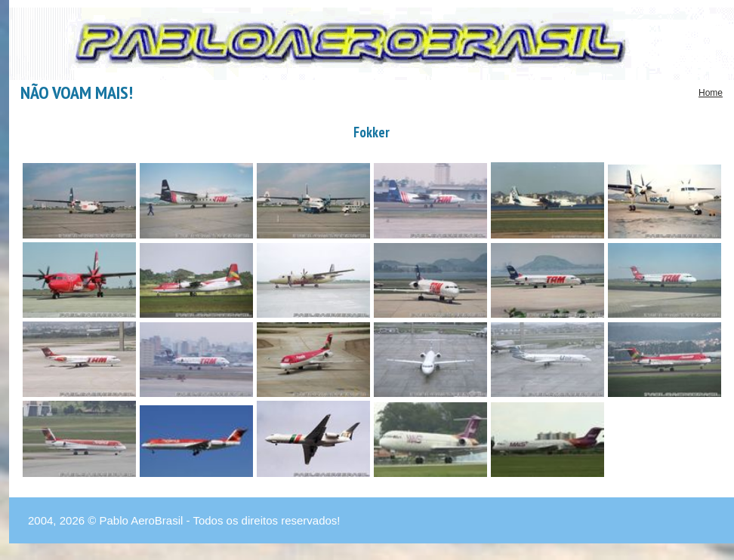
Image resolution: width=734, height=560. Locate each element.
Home (711, 93)
